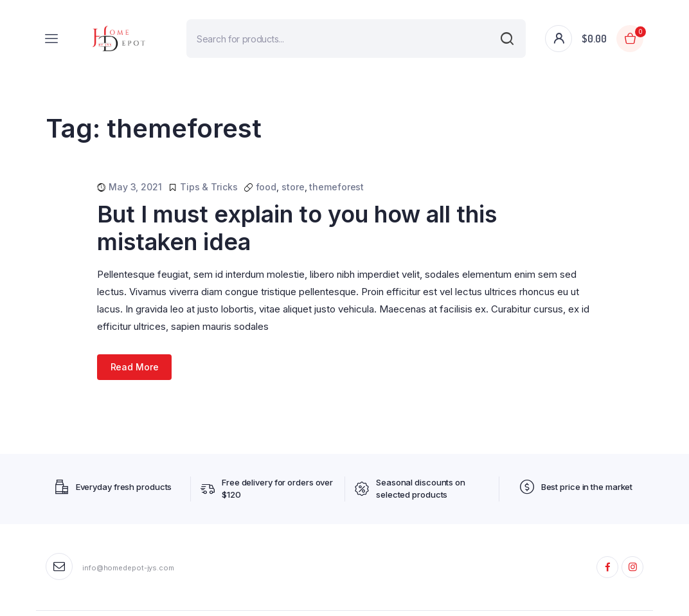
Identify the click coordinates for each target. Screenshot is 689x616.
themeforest (336, 187)
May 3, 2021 (135, 187)
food (266, 187)
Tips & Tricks (209, 187)
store (293, 187)
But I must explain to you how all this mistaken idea (297, 228)
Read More (135, 367)
